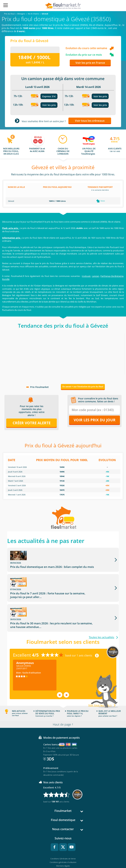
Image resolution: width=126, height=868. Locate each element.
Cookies (63, 852)
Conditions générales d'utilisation (63, 842)
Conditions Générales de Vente (63, 838)
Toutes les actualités (101, 617)
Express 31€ (49, 96)
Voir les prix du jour (95, 420)
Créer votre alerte (32, 423)
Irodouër (86, 276)
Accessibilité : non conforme (63, 856)
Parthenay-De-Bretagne (112, 276)
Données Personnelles (63, 849)
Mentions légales (63, 845)
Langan (95, 276)
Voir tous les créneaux (90, 121)
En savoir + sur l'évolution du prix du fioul (83, 387)
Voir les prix (49, 105)
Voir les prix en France (90, 63)
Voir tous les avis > (100, 685)
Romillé (6, 279)
